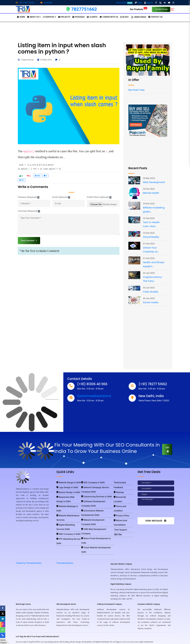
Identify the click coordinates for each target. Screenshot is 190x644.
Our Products (138, 9)
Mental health (151, 193)
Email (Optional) (61, 197)
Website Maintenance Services (68, 501)
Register (149, 3)
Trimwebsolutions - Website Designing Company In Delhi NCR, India (94, 639)
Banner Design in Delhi (65, 490)
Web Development (154, 182)
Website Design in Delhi (66, 482)
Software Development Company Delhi (96, 494)
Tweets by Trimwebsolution (29, 533)
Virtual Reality (151, 237)
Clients (92, 17)
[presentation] (156, 512)
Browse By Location (122, 494)
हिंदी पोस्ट (117, 513)
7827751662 (162, 9)
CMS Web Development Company (94, 505)
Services (49, 17)
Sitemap (118, 490)
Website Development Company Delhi (96, 501)
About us (34, 17)
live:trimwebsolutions (94, 396)
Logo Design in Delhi (64, 486)
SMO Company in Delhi (65, 509)
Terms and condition (122, 498)
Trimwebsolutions (65, 533)
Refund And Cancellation (124, 505)
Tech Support (119, 509)
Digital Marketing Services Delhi (68, 505)
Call (167, 449)
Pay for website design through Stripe (95, 635)
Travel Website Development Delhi (95, 513)
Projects (64, 17)
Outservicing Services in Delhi (93, 490)
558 (37, 176)
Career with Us (109, 17)
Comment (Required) (29, 211)
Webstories (138, 17)
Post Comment (29, 241)
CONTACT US (155, 17)
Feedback (118, 486)
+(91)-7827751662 (25, 3)
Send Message (156, 521)
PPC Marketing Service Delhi (67, 513)
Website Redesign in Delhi (66, 498)
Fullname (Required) (29, 197)
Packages (78, 17)
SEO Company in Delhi (90, 482)
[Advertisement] (95, 32)
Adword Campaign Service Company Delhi (97, 486)
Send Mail (46, 3)
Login (138, 3)
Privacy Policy (120, 501)
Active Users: (124, 3)
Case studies (151, 292)
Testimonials (119, 482)
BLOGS (124, 17)
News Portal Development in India (94, 509)
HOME (21, 17)
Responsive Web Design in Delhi (68, 494)
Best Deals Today (136, 90)
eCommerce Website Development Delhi (97, 498)
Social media (151, 302)
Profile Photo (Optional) (99, 197)
